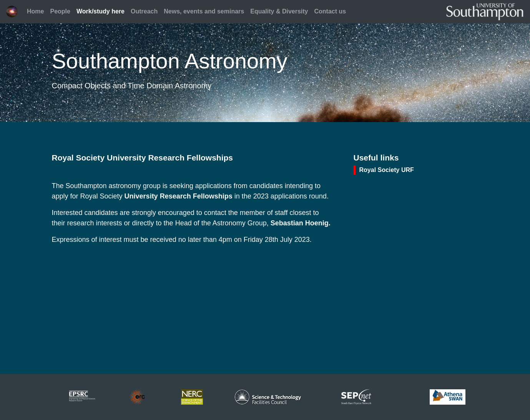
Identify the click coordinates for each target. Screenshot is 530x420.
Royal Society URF (387, 170)
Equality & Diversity (279, 11)
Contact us (330, 11)
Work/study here (101, 11)
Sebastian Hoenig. (301, 223)
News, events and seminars (204, 11)
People (60, 11)
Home (35, 11)
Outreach (144, 11)
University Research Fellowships (179, 196)
